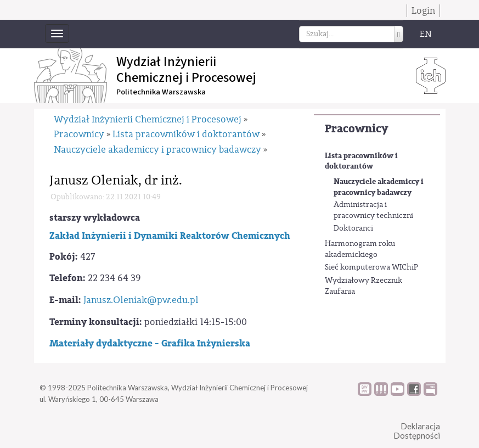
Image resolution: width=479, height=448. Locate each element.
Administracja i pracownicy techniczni (373, 210)
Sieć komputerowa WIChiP (371, 267)
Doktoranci (353, 228)
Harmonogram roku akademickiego (360, 249)
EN (426, 34)
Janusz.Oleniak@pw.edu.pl (141, 300)
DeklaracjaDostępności (417, 431)
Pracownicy (356, 129)
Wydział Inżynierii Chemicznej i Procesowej (148, 119)
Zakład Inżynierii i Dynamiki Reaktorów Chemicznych (170, 236)
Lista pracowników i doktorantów (361, 161)
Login (423, 11)
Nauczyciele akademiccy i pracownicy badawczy (379, 187)
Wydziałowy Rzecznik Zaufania (364, 286)
